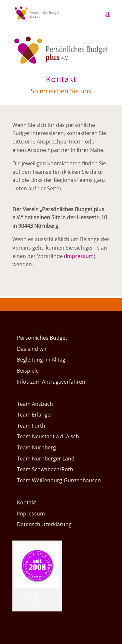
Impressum (80, 256)
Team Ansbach (35, 404)
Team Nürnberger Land (46, 459)
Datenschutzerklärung (44, 524)
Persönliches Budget (42, 338)
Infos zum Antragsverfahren (51, 382)
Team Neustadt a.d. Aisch (48, 436)
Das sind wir (32, 349)
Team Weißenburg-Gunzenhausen (59, 480)
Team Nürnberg (36, 447)
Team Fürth (31, 426)
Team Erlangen (35, 415)
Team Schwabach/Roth (45, 469)
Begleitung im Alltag (41, 360)
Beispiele (28, 371)
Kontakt (27, 502)
